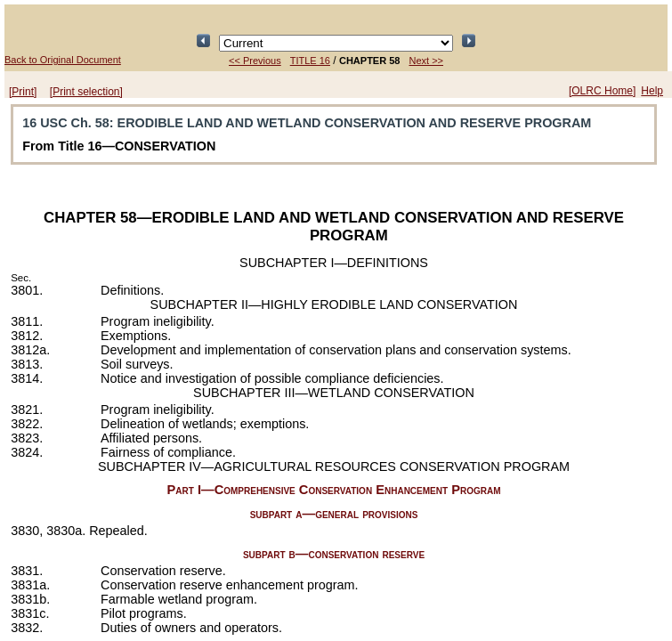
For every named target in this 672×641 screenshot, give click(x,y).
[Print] (23, 92)
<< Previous (255, 61)
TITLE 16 (310, 61)
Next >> (426, 61)
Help (652, 91)
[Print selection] (86, 92)
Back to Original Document (63, 60)
